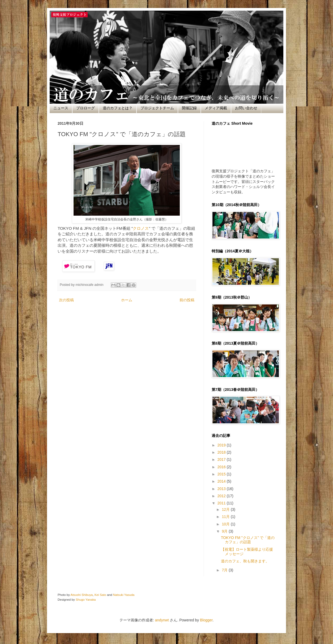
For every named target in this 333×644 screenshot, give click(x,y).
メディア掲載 (216, 108)
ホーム (127, 300)
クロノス (141, 228)
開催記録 (189, 108)
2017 (222, 459)
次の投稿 (66, 300)
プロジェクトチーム (157, 108)
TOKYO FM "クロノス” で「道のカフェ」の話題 (248, 540)
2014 (222, 481)
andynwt (162, 620)
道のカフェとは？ (118, 108)
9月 (225, 531)
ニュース (61, 108)
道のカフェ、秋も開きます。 (245, 561)
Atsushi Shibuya (82, 595)
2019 (222, 445)
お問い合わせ (246, 108)
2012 (222, 496)
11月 (226, 517)
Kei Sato (100, 595)
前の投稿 (187, 300)
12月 (226, 509)
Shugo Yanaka (86, 599)
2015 (222, 474)
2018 (222, 452)
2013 (222, 489)
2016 (222, 467)
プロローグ (86, 108)
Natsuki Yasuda (124, 595)
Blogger (206, 620)
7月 (225, 570)
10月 (226, 524)
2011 (222, 503)
